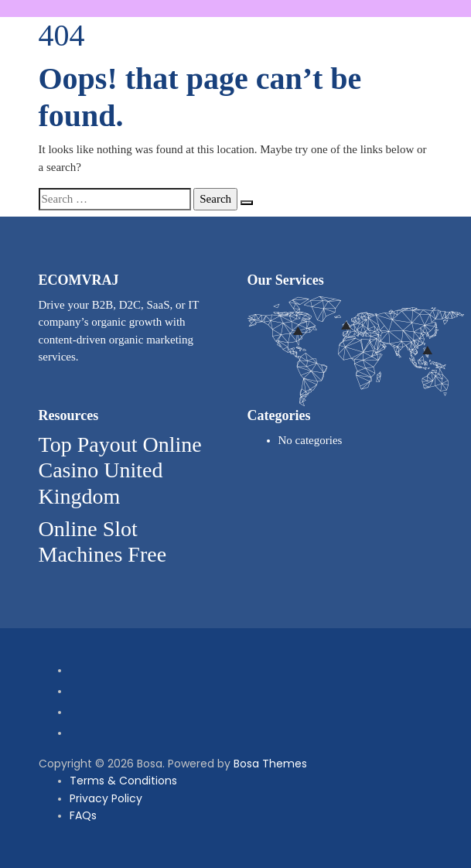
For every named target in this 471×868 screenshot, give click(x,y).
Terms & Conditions (123, 781)
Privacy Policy (106, 798)
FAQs (83, 815)
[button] (423, 9)
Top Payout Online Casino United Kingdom (120, 470)
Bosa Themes (270, 764)
